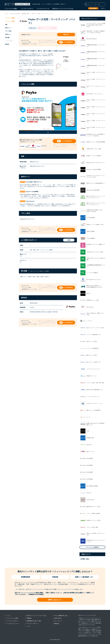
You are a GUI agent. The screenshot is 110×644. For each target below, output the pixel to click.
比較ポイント (8, 34)
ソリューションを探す (11, 9)
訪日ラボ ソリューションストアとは (63, 9)
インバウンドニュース (43, 9)
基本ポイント (8, 28)
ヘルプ (28, 626)
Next (76, 108)
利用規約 (24, 34)
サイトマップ (58, 621)
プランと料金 (8, 31)
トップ (8, 616)
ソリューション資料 (10, 21)
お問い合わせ (58, 618)
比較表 (69, 240)
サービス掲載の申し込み (61, 616)
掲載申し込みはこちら (55, 600)
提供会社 (7, 44)
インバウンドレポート (27, 9)
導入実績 (7, 38)
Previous (22, 108)
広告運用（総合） (85, 559)
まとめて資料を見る (68, 42)
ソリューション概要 (10, 18)
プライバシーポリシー (33, 624)
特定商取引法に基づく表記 (34, 621)
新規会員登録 (93, 8)
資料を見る (66, 35)
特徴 (6, 25)
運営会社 (57, 624)
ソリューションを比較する (92, 547)
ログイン (103, 8)
